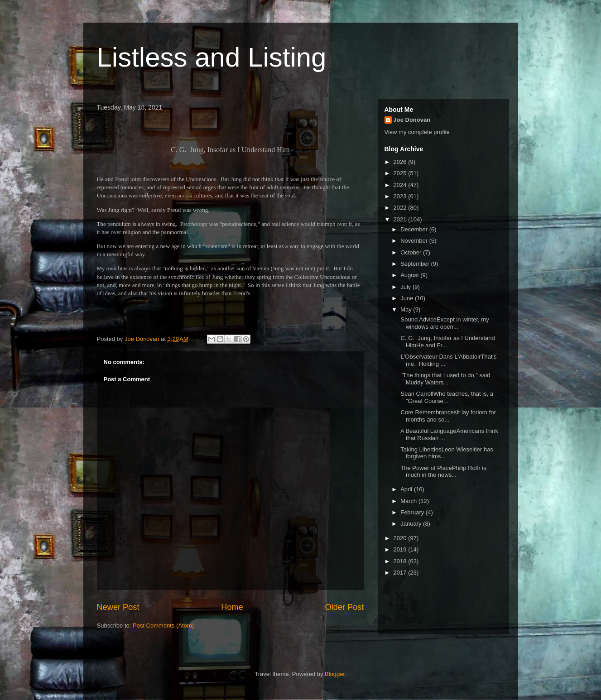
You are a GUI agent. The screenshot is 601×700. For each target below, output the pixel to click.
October (412, 252)
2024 (401, 185)
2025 (401, 173)
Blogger (335, 674)
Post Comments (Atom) (163, 626)
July (406, 287)
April (407, 489)
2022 (401, 208)
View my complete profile (417, 132)
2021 (401, 219)
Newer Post (118, 607)
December (415, 229)
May (407, 309)
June (408, 298)
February (413, 512)
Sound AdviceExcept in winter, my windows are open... (444, 323)
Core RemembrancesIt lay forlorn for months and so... (447, 416)
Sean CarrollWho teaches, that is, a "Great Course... (446, 397)
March (409, 501)
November (415, 241)
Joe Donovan (412, 120)
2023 (401, 196)
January (412, 524)
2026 (401, 162)
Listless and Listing (212, 57)
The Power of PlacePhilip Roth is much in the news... (443, 472)
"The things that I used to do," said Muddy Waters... (445, 379)
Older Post (345, 607)
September (416, 264)
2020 (401, 538)
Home (232, 607)
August (410, 275)
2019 (401, 549)
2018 (401, 561)
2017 (401, 573)
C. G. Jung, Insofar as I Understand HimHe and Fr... (447, 342)
